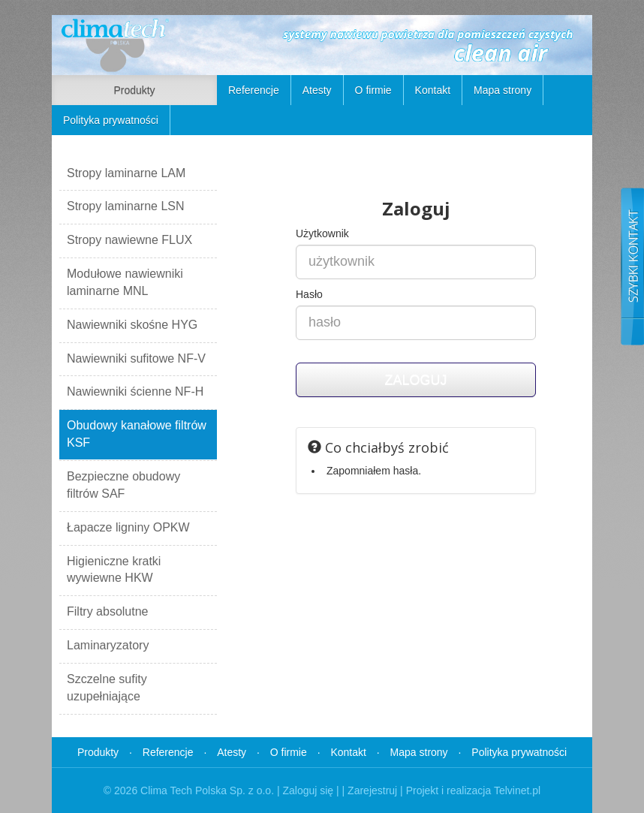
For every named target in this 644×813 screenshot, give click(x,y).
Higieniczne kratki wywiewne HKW (114, 570)
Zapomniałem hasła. (374, 471)
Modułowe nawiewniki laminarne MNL (125, 282)
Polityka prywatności (111, 120)
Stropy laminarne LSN (126, 206)
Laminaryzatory (108, 645)
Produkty (134, 90)
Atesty (317, 90)
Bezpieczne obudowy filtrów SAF (123, 485)
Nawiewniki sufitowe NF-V (136, 358)
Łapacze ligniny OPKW (128, 527)
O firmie (373, 90)
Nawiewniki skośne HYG (132, 325)
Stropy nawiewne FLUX (129, 240)
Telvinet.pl (517, 790)
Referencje (254, 90)
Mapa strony (503, 90)
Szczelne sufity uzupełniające (107, 688)
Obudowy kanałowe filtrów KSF (137, 434)
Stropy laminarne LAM (126, 173)
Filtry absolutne (108, 611)
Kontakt (433, 90)
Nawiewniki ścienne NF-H (135, 391)
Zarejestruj (372, 790)
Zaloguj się (308, 790)
